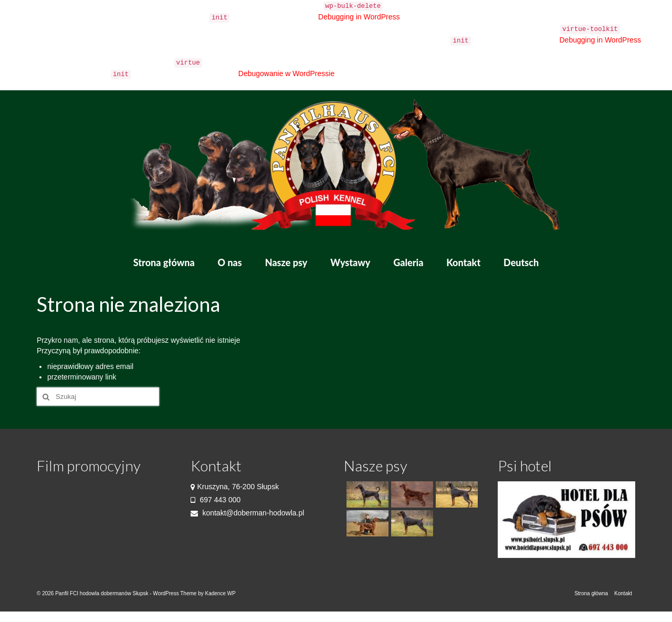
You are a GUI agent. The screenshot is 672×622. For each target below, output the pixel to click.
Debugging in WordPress (359, 17)
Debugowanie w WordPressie (286, 73)
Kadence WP (220, 593)
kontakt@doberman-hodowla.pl (248, 513)
